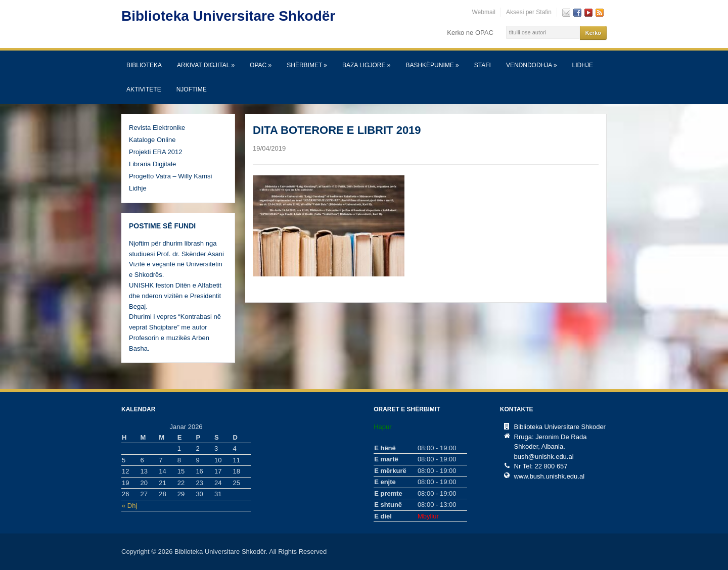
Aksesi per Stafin (529, 12)
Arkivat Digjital (206, 65)
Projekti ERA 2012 (156, 152)
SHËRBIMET (307, 65)
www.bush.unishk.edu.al (549, 476)
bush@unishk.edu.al (544, 457)
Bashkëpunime (432, 65)
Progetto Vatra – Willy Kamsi (170, 176)
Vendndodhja (532, 65)
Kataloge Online (152, 140)
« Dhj (129, 506)
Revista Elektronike (157, 128)
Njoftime (192, 89)
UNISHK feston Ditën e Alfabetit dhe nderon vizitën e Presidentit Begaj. (175, 296)
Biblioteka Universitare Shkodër (228, 16)
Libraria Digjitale (152, 164)
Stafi (483, 65)
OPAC (261, 65)
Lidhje (583, 65)
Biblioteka (144, 65)
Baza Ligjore (366, 65)
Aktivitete (144, 89)
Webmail (483, 12)
